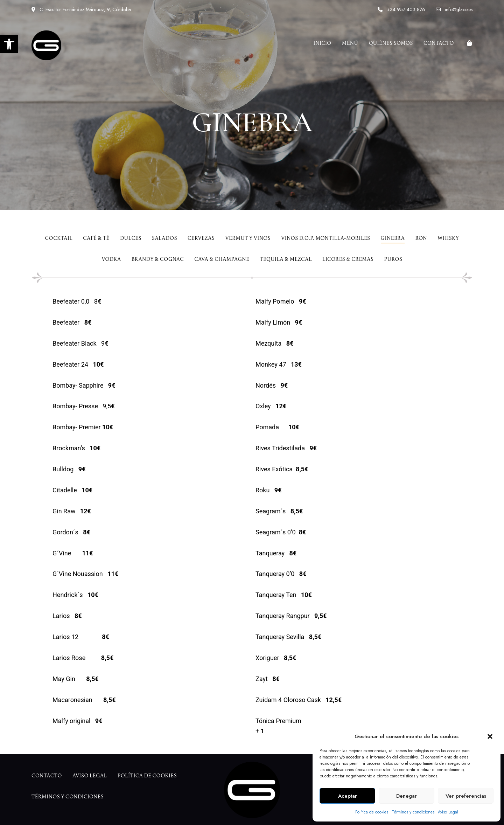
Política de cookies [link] (372, 812)
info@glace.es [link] (454, 9)
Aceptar (348, 796)
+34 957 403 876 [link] (401, 9)
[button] (490, 736)
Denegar (407, 796)
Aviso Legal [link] (448, 812)
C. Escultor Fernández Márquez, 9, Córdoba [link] (81, 9)
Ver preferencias (466, 796)
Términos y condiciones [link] (413, 812)
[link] (9, 44)
